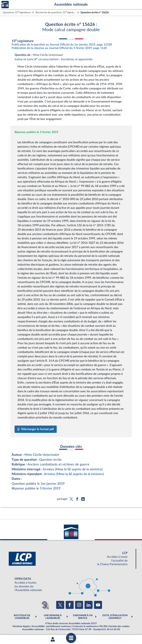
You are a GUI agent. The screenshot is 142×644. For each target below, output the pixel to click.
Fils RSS (103, 626)
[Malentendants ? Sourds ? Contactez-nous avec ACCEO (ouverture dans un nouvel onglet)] (45, 605)
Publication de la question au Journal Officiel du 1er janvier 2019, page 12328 (62, 45)
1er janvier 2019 (53, 484)
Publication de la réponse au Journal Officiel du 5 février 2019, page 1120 (59, 48)
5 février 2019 (50, 488)
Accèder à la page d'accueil (5, 5)
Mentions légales (21, 626)
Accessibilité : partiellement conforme (51, 626)
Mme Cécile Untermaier (42, 455)
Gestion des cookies (119, 626)
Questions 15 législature (17, 12)
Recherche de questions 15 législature (56, 12)
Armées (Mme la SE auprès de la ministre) (73, 469)
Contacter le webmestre (85, 626)
